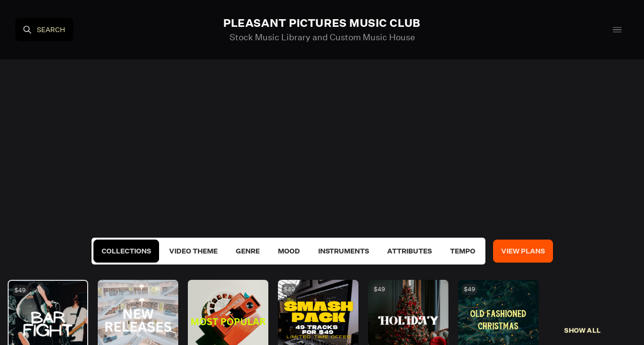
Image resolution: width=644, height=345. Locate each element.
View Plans (523, 251)
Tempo (463, 251)
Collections (126, 251)
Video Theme (193, 251)
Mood (289, 251)
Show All (582, 330)
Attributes (409, 251)
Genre (248, 251)
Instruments (344, 251)
